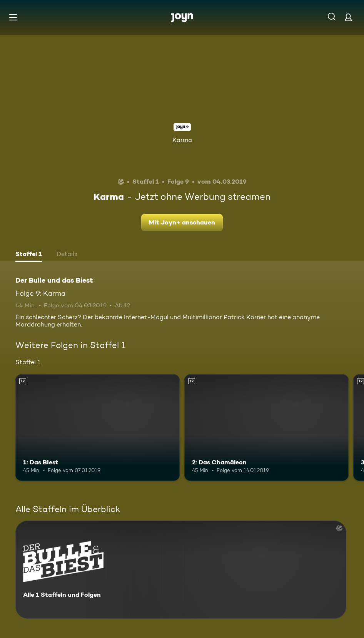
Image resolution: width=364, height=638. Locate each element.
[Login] (348, 17)
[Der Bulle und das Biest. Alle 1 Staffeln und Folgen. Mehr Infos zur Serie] (181, 570)
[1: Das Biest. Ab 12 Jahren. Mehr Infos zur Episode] (98, 428)
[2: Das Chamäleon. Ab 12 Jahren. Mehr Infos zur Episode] (266, 428)
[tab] (29, 255)
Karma (182, 140)
